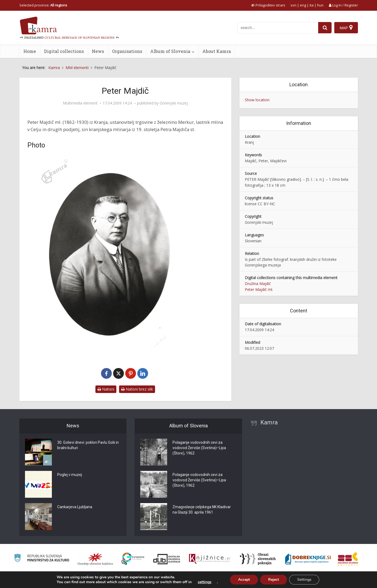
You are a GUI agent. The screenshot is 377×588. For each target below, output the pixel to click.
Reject (274, 580)
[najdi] (325, 28)
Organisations (127, 51)
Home (30, 51)
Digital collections (64, 51)
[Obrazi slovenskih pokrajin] (258, 559)
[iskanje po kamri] (278, 28)
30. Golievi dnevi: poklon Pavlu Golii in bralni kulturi (88, 445)
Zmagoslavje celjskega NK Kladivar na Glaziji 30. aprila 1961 (202, 510)
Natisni (106, 389)
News (98, 51)
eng (303, 5)
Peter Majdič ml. (259, 289)
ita (312, 5)
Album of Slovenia (170, 51)
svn (293, 5)
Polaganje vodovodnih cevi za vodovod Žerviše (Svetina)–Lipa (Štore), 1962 (199, 448)
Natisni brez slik (137, 389)
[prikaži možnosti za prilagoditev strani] (268, 5)
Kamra (269, 422)
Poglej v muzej (70, 475)
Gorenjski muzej (174, 103)
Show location (257, 100)
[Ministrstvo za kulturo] (42, 559)
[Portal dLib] (167, 559)
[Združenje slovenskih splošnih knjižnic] (209, 559)
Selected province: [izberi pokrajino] (43, 5)
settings (205, 582)
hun (320, 5)
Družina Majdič (258, 284)
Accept (244, 580)
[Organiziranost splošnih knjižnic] (95, 559)
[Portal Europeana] (133, 559)
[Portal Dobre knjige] (308, 559)
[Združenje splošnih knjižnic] (348, 559)
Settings (304, 580)
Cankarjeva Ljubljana (75, 507)
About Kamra (217, 51)
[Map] (346, 28)
